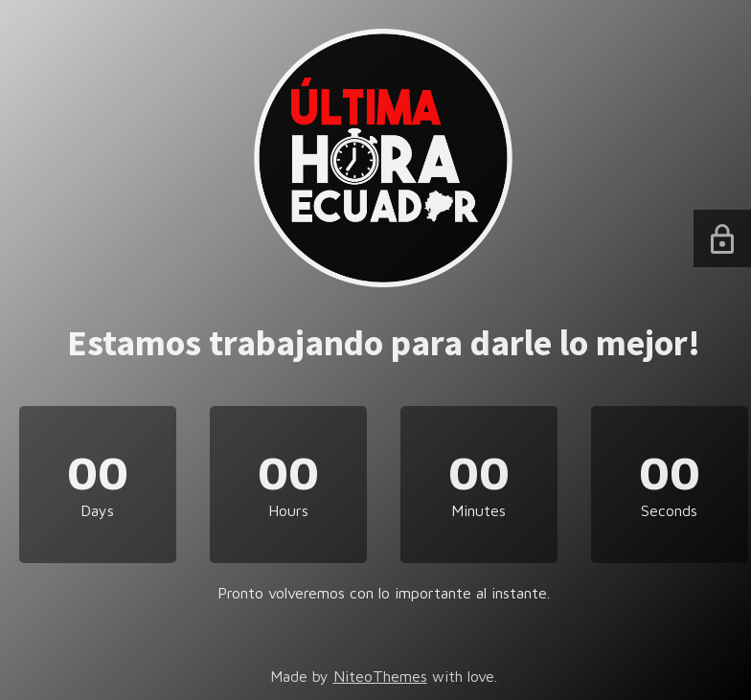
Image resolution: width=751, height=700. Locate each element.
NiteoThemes (380, 676)
